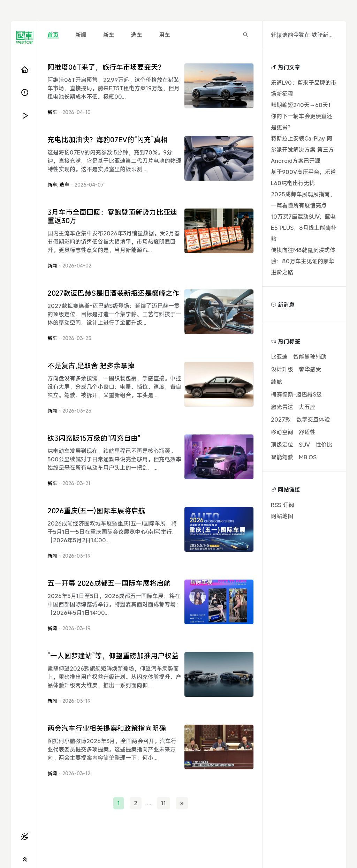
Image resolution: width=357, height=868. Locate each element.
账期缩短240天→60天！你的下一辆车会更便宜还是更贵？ (302, 116)
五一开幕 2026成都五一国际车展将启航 (109, 583)
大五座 (307, 407)
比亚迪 (279, 357)
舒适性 (307, 432)
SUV (304, 445)
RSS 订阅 (283, 505)
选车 (137, 35)
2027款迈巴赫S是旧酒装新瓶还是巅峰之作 (113, 293)
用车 (165, 35)
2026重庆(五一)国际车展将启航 (96, 511)
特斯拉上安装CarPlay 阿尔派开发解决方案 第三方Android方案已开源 (302, 150)
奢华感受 (310, 369)
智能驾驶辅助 (310, 357)
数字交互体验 (313, 420)
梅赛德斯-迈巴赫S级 (296, 394)
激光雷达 (282, 407)
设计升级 (282, 369)
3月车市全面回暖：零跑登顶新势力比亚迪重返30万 (112, 216)
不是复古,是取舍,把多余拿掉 (91, 366)
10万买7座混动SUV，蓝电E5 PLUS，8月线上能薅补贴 (304, 228)
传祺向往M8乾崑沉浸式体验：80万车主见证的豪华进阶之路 (303, 261)
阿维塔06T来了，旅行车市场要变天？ (106, 67)
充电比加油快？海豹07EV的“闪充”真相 (108, 140)
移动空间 (282, 432)
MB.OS (308, 457)
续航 (276, 382)
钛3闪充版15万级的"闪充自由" (94, 438)
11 (164, 803)
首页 (53, 35)
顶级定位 (282, 445)
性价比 (324, 445)
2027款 (281, 420)
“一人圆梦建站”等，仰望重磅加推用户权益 (113, 656)
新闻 (81, 35)
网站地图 (282, 516)
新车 (109, 35)
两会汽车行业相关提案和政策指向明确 (107, 728)
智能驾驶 (282, 457)
